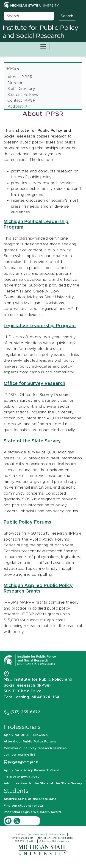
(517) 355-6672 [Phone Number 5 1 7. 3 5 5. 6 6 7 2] (25, 712)
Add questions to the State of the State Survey (43, 783)
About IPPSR (20, 77)
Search (67, 16)
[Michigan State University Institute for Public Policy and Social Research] (31, 660)
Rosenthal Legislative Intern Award (32, 812)
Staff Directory (21, 89)
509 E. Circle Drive (23, 691)
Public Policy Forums (28, 522)
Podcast (15, 106)
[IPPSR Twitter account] (17, 821)
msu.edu (60, 834)
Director (15, 83)
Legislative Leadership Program (40, 326)
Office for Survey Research (34, 384)
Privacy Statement (22, 838)
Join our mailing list (19, 755)
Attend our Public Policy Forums (30, 742)
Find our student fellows (24, 806)
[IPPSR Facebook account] (9, 821)
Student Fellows (23, 95)
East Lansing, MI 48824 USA (32, 697)
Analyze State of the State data (30, 799)
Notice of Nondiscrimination (56, 838)
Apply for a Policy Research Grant (31, 770)
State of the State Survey (32, 441)
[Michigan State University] (43, 850)
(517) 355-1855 (36, 834)
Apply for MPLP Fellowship (26, 735)
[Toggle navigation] (43, 46)
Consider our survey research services (35, 748)
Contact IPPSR (21, 100)
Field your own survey (22, 777)
